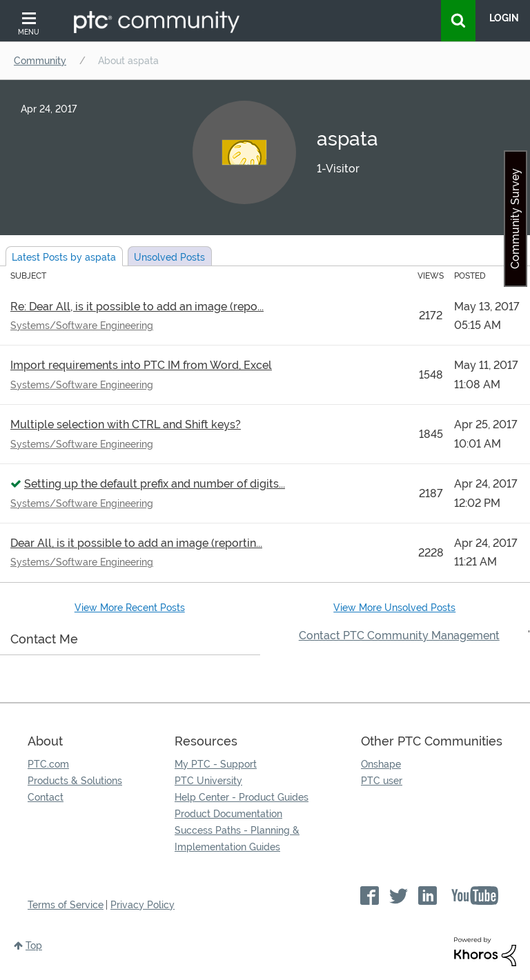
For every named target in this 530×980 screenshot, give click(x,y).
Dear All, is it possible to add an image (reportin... (136, 543)
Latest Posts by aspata (64, 257)
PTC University (208, 781)
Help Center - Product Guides (242, 797)
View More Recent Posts (130, 608)
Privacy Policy (143, 905)
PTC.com (48, 764)
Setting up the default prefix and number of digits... (155, 484)
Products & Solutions (75, 781)
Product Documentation (228, 814)
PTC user (382, 781)
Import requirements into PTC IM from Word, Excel (141, 365)
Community (40, 61)
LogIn (504, 18)
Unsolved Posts (169, 257)
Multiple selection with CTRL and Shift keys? (126, 424)
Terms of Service (66, 905)
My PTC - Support (216, 764)
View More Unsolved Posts (394, 608)
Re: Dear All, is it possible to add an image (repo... (137, 307)
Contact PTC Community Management (399, 636)
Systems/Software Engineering (82, 326)
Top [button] (34, 946)
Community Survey (515, 219)
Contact (46, 797)
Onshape (381, 764)
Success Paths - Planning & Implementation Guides (237, 839)
